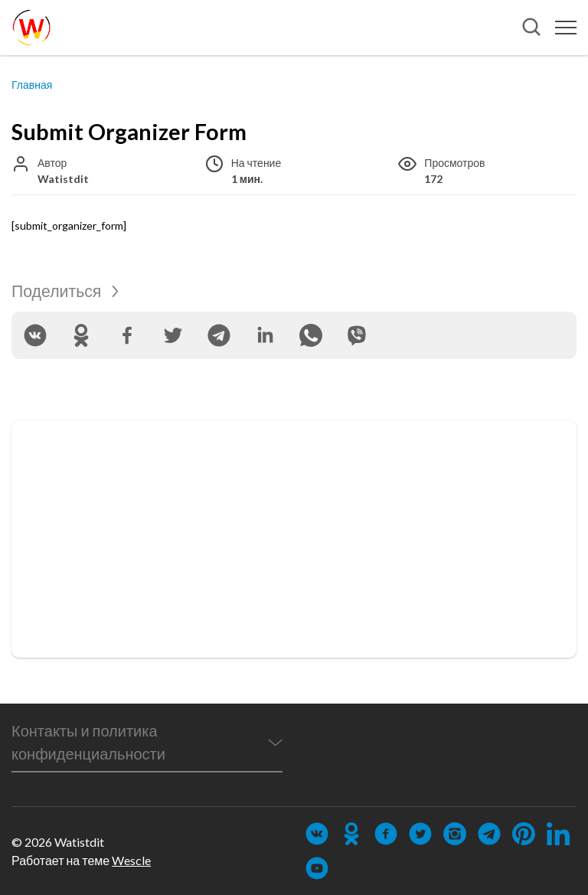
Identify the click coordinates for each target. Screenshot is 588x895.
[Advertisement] (294, 539)
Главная (32, 85)
